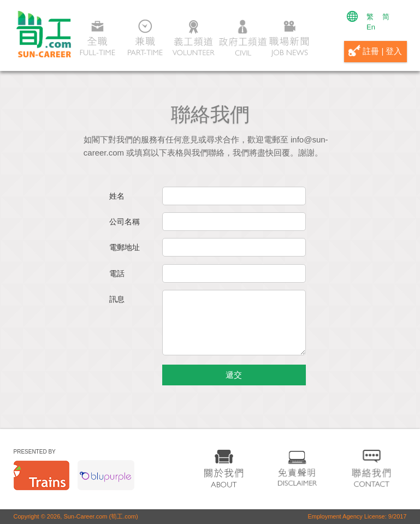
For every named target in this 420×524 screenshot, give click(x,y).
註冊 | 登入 (375, 50)
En (371, 27)
